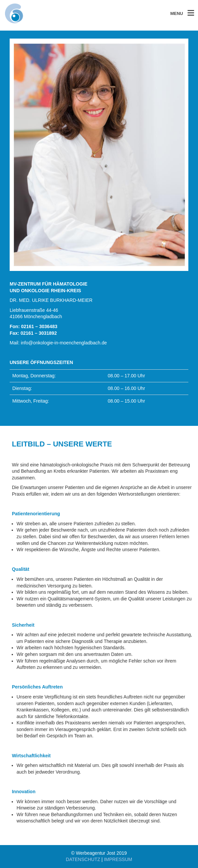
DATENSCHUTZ (83, 859)
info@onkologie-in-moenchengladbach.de (64, 343)
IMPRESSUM (118, 859)
